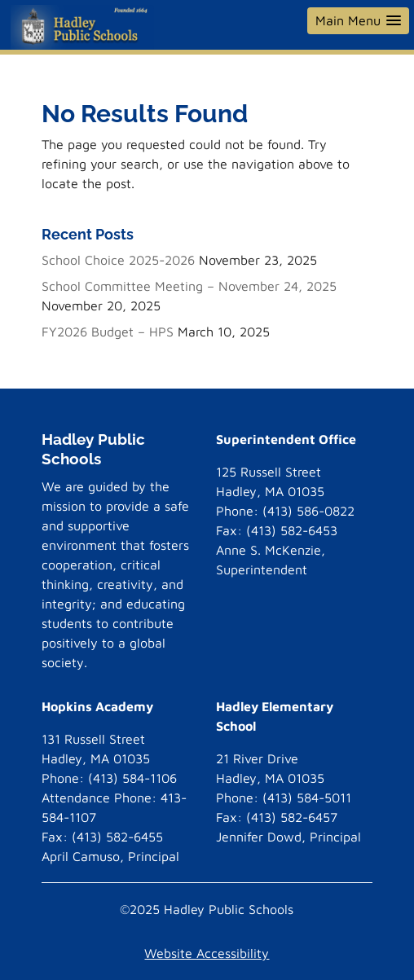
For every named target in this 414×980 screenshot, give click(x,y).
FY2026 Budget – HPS (108, 332)
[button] (358, 21)
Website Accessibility (207, 953)
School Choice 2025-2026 (118, 260)
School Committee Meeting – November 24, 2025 (189, 286)
